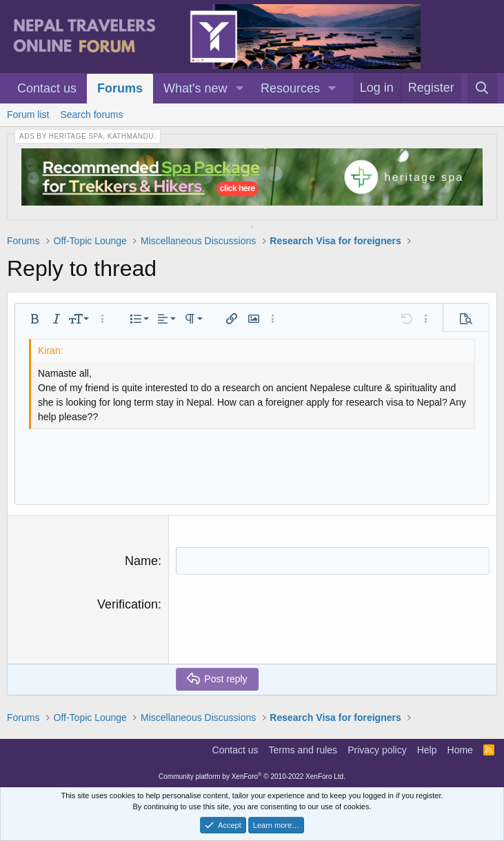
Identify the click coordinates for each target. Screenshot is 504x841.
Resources (290, 88)
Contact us (47, 88)
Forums (120, 88)
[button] (239, 89)
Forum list (28, 115)
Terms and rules (303, 750)
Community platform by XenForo (252, 776)
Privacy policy (377, 750)
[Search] (482, 88)
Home (460, 750)
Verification (128, 605)
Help (427, 750)
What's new (195, 88)
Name (141, 561)
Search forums (91, 115)
